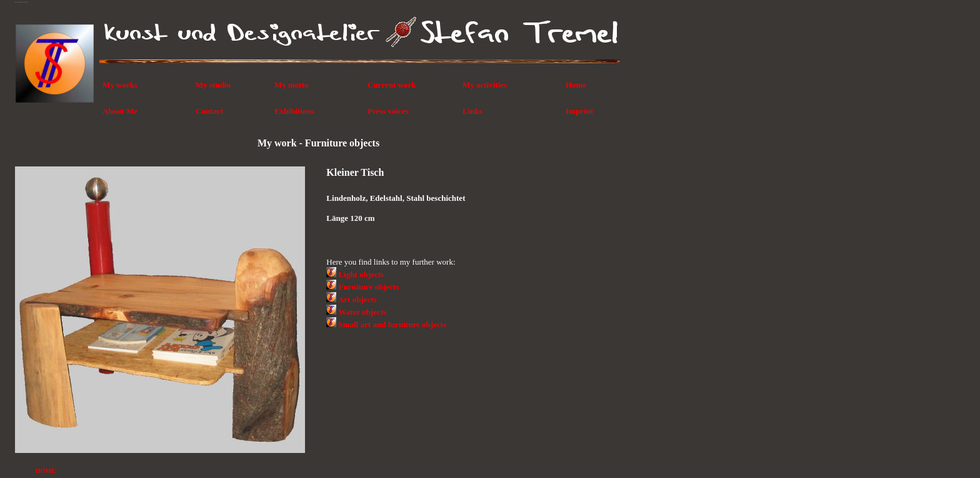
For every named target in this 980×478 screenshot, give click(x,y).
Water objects (362, 312)
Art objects (357, 299)
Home (576, 85)
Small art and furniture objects (392, 324)
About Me (120, 111)
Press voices (388, 111)
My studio (213, 85)
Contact (209, 111)
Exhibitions (294, 111)
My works (120, 85)
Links (472, 111)
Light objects (362, 274)
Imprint (579, 111)
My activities (485, 85)
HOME (46, 471)
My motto (292, 85)
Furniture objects (369, 287)
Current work (392, 85)
